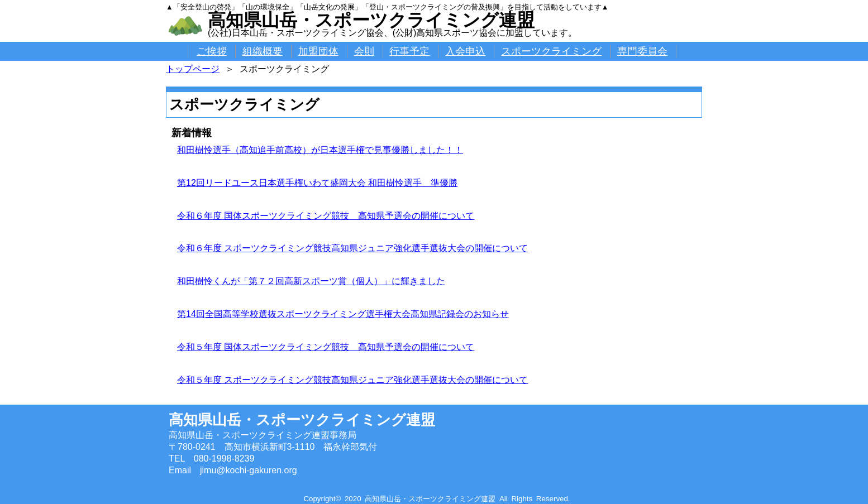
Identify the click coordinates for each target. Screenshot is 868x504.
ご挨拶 (212, 51)
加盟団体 (318, 51)
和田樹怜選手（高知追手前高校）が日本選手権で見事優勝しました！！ (320, 150)
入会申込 (465, 51)
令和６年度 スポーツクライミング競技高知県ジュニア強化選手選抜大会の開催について (352, 248)
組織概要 (263, 51)
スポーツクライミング (551, 51)
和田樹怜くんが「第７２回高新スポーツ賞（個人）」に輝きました (311, 281)
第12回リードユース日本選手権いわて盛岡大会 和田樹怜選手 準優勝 (317, 183)
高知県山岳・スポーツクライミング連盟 (371, 20)
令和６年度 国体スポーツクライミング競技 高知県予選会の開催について (326, 216)
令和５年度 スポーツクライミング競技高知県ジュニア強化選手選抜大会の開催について (352, 380)
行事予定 (409, 51)
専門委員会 (642, 51)
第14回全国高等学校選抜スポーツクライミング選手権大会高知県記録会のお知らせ (343, 314)
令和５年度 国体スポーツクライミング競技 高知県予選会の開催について (326, 347)
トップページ (193, 69)
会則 (364, 51)
